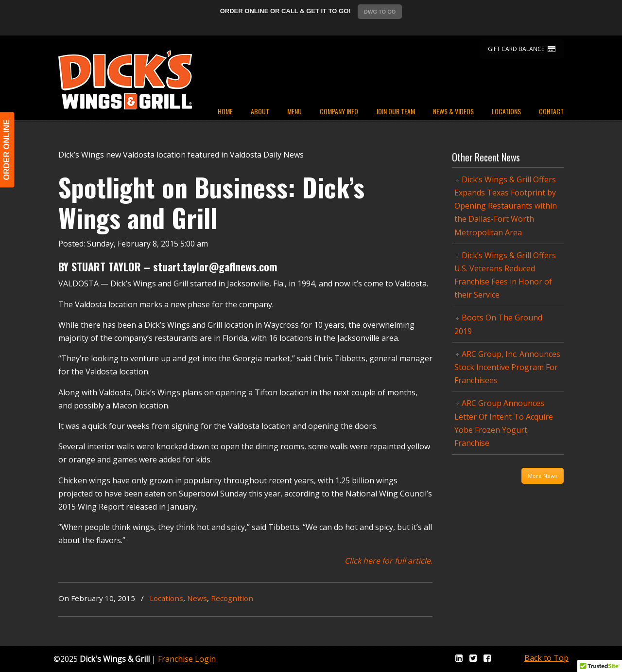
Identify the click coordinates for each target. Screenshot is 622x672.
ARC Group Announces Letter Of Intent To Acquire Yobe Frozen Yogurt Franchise (504, 423)
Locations (166, 598)
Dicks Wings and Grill (125, 80)
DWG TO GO (380, 12)
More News (543, 476)
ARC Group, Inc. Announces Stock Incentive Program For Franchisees (507, 367)
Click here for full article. (389, 561)
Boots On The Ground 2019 (498, 324)
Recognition (232, 598)
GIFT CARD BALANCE (522, 49)
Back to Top (546, 658)
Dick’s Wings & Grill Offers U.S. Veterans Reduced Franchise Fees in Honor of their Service (505, 275)
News (197, 598)
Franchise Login (187, 659)
